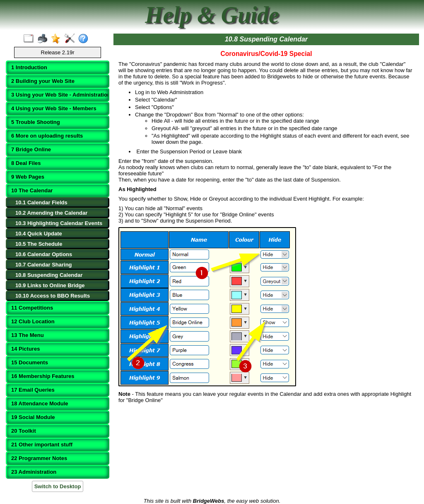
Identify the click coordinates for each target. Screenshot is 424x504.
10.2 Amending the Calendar (51, 213)
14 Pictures (25, 349)
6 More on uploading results (47, 136)
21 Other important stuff (42, 445)
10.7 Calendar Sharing (44, 265)
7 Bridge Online (31, 149)
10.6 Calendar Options (44, 254)
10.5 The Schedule (39, 244)
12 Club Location (33, 321)
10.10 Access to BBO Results (53, 296)
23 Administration (34, 472)
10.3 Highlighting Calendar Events (59, 223)
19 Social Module (33, 417)
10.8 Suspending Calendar (49, 275)
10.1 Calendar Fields (41, 202)
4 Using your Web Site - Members (54, 108)
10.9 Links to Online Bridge (50, 285)
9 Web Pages (28, 177)
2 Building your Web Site (43, 81)
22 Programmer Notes (39, 458)
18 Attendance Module (40, 403)
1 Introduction (29, 67)
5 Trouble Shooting (36, 122)
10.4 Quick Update (39, 234)
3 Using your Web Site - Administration (58, 95)
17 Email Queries (33, 390)
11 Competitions (32, 308)
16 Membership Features (43, 376)
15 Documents (30, 362)
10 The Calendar (32, 190)
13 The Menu (28, 335)
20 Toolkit (24, 431)
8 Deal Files (26, 163)
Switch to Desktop (58, 486)
